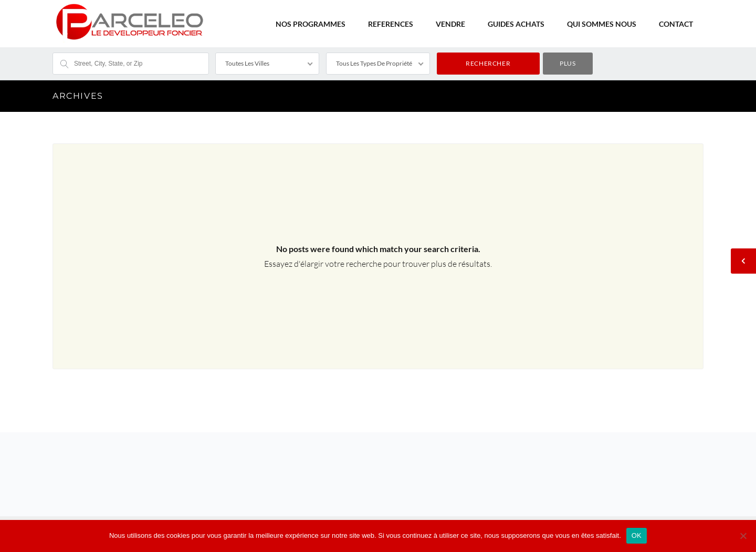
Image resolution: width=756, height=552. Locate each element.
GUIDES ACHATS (516, 24)
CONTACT (676, 24)
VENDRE (450, 24)
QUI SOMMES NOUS (602, 24)
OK (637, 535)
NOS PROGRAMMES (311, 24)
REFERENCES (391, 24)
